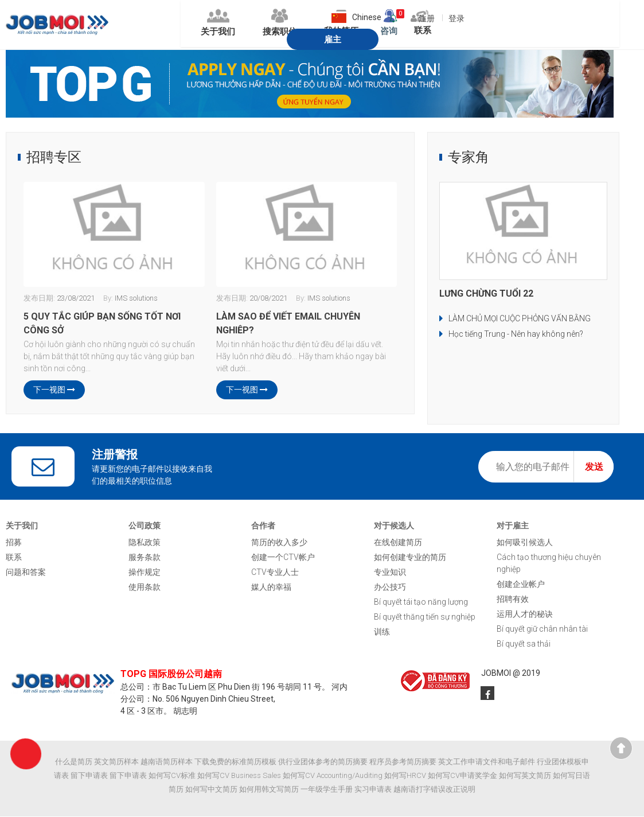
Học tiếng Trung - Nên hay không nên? (516, 334)
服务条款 (145, 558)
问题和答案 (26, 573)
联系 (14, 558)
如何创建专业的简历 (410, 558)
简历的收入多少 (279, 543)
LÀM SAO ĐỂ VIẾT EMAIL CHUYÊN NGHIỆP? (288, 323)
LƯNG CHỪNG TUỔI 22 (486, 294)
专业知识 (390, 573)
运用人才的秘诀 (525, 614)
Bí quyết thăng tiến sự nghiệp (425, 617)
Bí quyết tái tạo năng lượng (421, 602)
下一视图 (54, 390)
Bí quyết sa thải (524, 644)
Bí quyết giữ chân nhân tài (542, 629)
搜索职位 (218, 25)
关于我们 (149, 25)
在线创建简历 (398, 543)
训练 (382, 632)
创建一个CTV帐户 (283, 558)
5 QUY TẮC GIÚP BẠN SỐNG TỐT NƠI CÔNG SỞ (102, 323)
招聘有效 (513, 600)
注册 (388, 18)
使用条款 (145, 588)
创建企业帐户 (521, 585)
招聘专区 (54, 158)
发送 (594, 467)
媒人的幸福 (271, 588)
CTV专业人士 (275, 573)
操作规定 (145, 573)
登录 (419, 18)
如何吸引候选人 (525, 543)
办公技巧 (390, 588)
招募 (14, 543)
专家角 (469, 158)
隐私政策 (145, 543)
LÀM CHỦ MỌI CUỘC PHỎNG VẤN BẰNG (520, 319)
